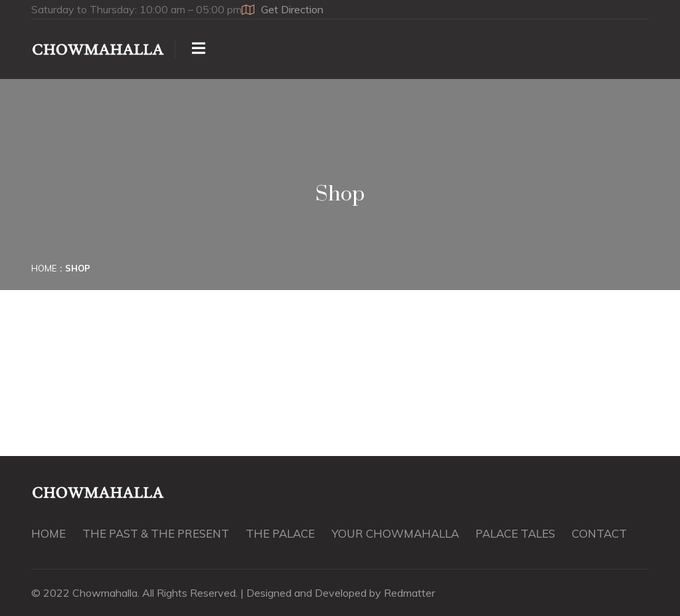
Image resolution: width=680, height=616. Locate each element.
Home (44, 268)
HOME (48, 533)
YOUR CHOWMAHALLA (395, 533)
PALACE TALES (515, 533)
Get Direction (283, 9)
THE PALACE (280, 533)
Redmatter (409, 593)
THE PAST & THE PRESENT (156, 533)
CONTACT (599, 533)
